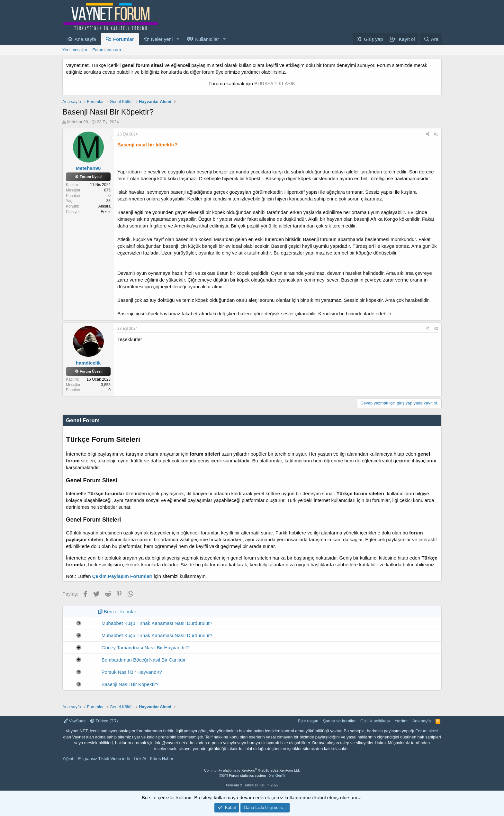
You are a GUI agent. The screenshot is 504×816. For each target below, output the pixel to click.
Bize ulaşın (308, 721)
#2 (436, 329)
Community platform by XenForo (252, 770)
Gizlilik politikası (375, 721)
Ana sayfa (85, 39)
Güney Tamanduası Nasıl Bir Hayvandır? (145, 648)
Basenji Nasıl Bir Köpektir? (130, 684)
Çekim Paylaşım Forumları (122, 576)
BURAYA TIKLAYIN (275, 83)
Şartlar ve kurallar (339, 721)
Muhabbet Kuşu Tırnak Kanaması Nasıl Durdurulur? (157, 623)
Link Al (140, 759)
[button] (178, 39)
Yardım (401, 721)
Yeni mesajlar (75, 50)
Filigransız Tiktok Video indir (104, 759)
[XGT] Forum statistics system (252, 775)
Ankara (104, 206)
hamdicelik (88, 363)
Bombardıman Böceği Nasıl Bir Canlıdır (144, 660)
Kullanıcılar (207, 39)
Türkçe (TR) (104, 721)
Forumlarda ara (107, 50)
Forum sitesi (427, 731)
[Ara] (431, 39)
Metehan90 (78, 122)
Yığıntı (68, 759)
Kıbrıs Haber (162, 759)
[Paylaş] (428, 134)
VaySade (75, 721)
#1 (436, 134)
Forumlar (124, 39)
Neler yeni (162, 39)
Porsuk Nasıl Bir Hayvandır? (132, 672)
